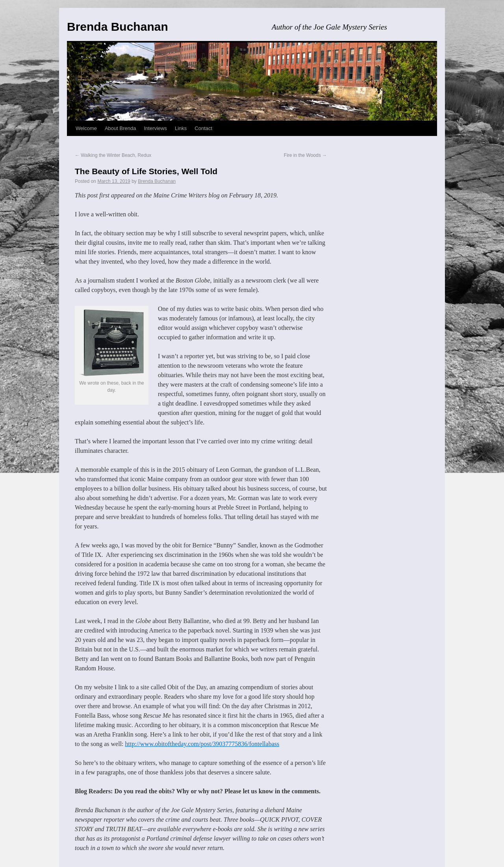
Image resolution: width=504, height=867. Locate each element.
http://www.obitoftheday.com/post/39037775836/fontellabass (202, 744)
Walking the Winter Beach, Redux (113, 155)
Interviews (155, 128)
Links (181, 128)
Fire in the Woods (305, 155)
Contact (203, 128)
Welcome (86, 128)
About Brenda (120, 128)
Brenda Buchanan (118, 27)
